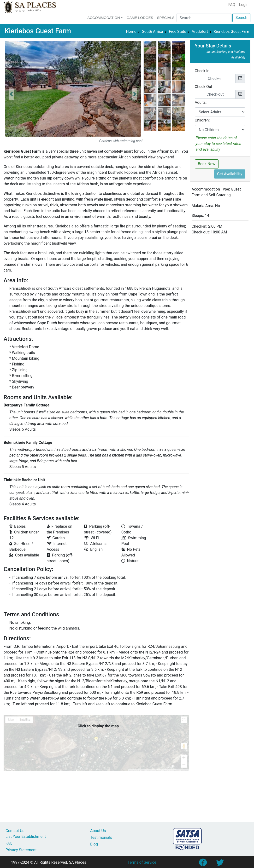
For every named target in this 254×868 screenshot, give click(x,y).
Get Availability (230, 174)
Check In (202, 71)
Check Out (204, 87)
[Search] (204, 18)
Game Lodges (140, 18)
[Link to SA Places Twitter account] (220, 864)
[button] (11, 94)
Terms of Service (142, 862)
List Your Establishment (26, 836)
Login (244, 5)
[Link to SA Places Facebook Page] (203, 864)
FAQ (232, 5)
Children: (202, 120)
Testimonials (101, 837)
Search (241, 18)
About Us (98, 831)
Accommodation (104, 18)
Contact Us (15, 831)
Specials (166, 18)
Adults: (201, 102)
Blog (94, 844)
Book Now (207, 164)
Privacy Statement (21, 850)
